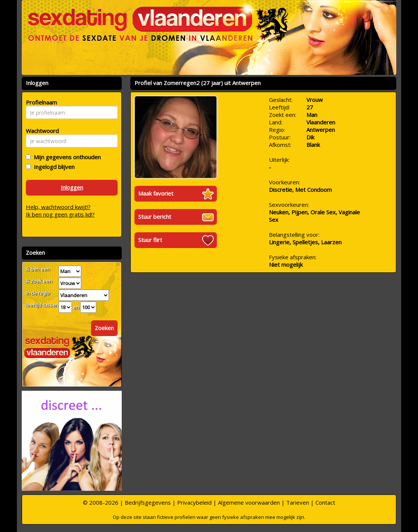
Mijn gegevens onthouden (66, 157)
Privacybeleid (194, 502)
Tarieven (298, 502)
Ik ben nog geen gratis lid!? (60, 214)
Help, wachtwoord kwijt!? (58, 207)
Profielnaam (40, 102)
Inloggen (72, 187)
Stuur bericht (155, 217)
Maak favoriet (156, 193)
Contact (325, 502)
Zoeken (104, 328)
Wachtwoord (40, 131)
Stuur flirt (150, 240)
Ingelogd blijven (53, 167)
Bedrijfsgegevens (148, 502)
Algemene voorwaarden (249, 502)
